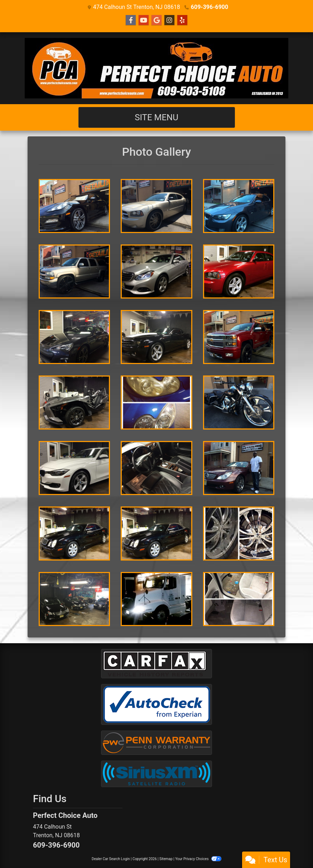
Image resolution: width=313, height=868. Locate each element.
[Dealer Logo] (156, 68)
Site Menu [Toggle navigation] (156, 117)
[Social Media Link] (169, 20)
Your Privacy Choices (198, 859)
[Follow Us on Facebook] (131, 20)
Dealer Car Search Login (111, 859)
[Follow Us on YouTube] (144, 20)
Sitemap (166, 859)
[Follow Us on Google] (156, 20)
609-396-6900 (210, 7)
